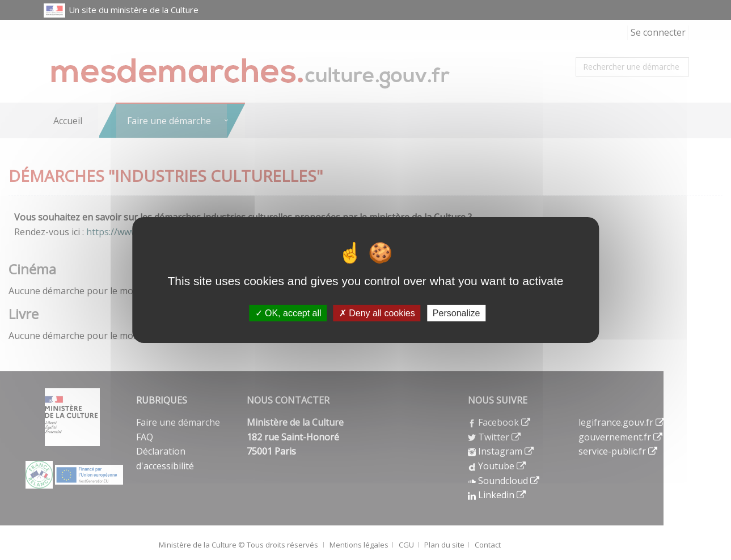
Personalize (457, 313)
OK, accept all (288, 313)
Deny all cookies (377, 313)
